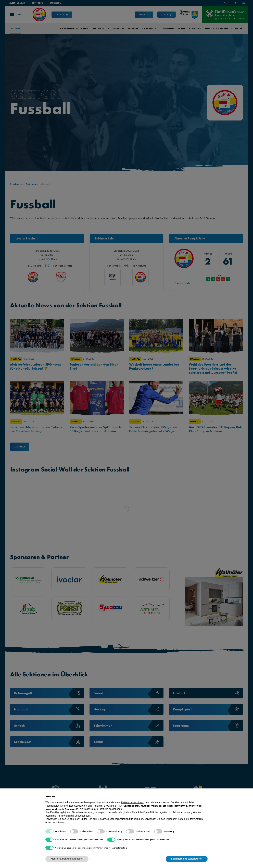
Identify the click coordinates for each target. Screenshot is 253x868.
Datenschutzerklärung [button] (133, 802)
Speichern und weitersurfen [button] (187, 859)
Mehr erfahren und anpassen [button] (67, 859)
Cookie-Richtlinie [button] (99, 809)
